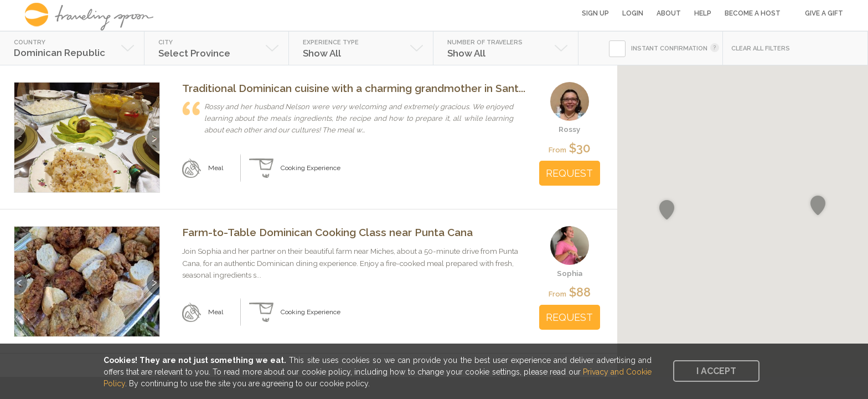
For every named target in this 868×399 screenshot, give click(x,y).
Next (153, 133)
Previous (21, 133)
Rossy (569, 129)
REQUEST (569, 173)
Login (633, 13)
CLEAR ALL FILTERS (761, 48)
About (669, 13)
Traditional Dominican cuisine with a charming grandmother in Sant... (354, 88)
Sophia (570, 273)
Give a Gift (824, 13)
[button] (667, 210)
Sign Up (595, 13)
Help (703, 13)
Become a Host (753, 13)
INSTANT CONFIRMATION (669, 48)
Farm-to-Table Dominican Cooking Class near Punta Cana (327, 232)
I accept (716, 371)
